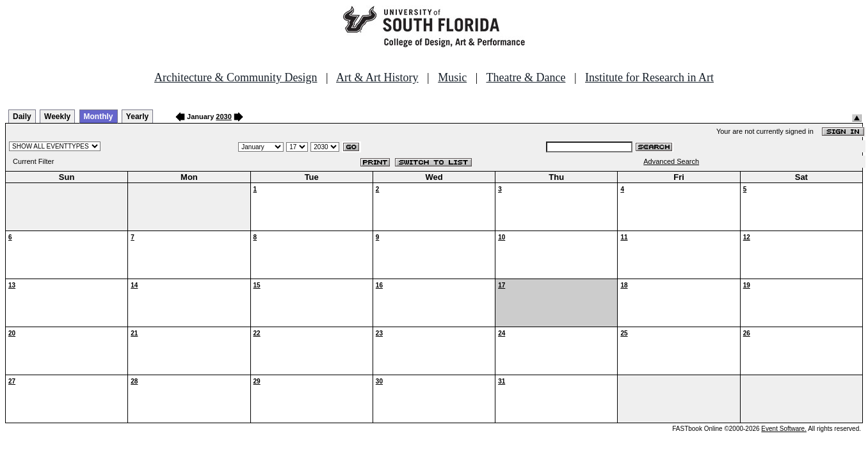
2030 (223, 117)
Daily (22, 117)
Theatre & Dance (526, 77)
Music (452, 77)
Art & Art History (377, 77)
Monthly (99, 117)
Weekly (57, 117)
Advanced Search (671, 161)
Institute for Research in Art (649, 77)
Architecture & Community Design (236, 77)
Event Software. (784, 429)
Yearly (137, 117)
